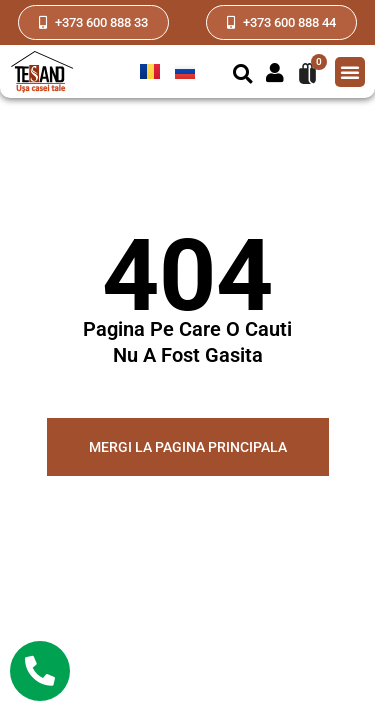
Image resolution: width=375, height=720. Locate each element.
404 (187, 275)
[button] (242, 74)
